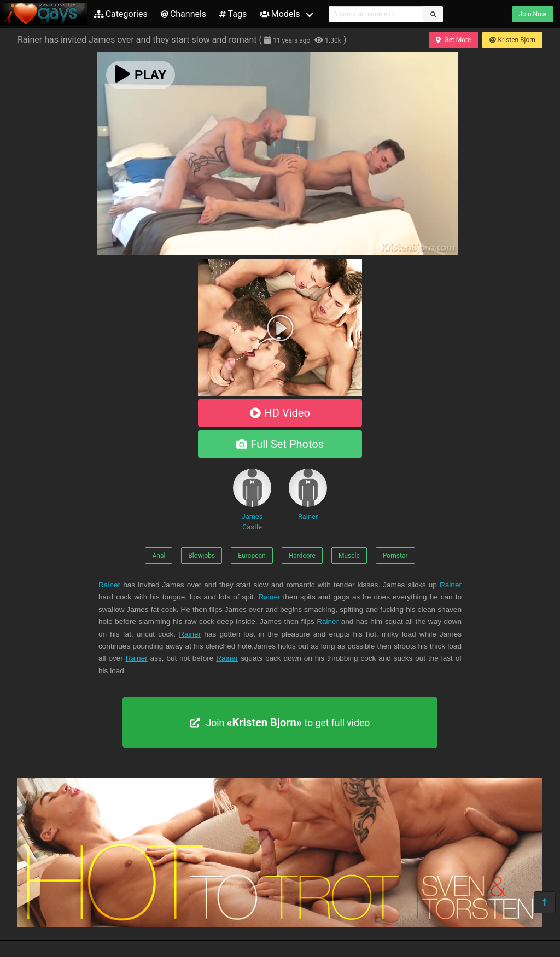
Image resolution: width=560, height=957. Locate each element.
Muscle (349, 556)
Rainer (308, 495)
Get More (453, 40)
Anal (159, 556)
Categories (121, 14)
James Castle (252, 500)
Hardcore (302, 556)
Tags (233, 14)
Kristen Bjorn (512, 40)
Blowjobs (202, 556)
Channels (183, 14)
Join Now (533, 14)
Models (280, 14)
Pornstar (395, 556)
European (252, 556)
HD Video (280, 413)
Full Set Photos (280, 444)
